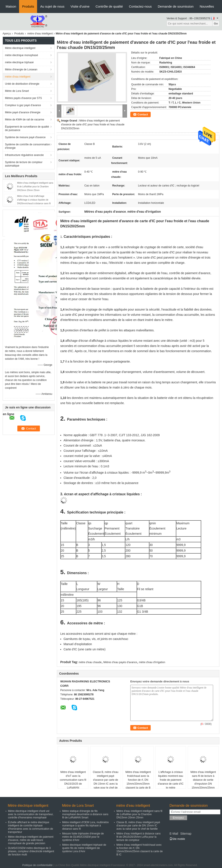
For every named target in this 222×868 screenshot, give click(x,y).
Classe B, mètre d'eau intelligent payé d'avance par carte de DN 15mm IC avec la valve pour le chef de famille (106, 782)
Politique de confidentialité (37, 865)
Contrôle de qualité (109, 6)
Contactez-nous (140, 6)
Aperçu (7, 34)
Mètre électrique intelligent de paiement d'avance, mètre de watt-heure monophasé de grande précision (31, 840)
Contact (143, 114)
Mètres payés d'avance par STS (23, 98)
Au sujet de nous (52, 6)
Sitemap (186, 834)
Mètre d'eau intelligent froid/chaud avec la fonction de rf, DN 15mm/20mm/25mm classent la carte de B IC (138, 782)
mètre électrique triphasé (19, 62)
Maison (11, 6)
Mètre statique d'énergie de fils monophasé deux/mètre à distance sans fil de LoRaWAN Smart (85, 814)
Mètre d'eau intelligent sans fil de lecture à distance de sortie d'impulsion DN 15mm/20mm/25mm (203, 780)
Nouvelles (207, 6)
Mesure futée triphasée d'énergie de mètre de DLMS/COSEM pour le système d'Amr (83, 837)
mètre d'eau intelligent (40, 34)
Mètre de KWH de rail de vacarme (25, 120)
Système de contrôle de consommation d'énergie (27, 146)
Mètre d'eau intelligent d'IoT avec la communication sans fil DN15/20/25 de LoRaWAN (73, 780)
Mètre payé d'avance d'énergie (23, 112)
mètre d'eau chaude (90, 662)
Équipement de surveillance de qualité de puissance (27, 128)
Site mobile (177, 839)
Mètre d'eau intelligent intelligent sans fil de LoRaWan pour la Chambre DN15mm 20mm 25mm (35, 187)
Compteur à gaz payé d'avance (23, 105)
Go (216, 23)
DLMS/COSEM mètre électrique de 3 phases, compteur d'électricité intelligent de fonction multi (31, 851)
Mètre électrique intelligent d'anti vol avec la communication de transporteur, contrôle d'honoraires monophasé (31, 814)
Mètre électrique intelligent (20, 48)
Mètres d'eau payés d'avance (120, 662)
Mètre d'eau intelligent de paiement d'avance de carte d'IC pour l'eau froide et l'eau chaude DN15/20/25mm (93, 125)
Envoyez (178, 818)
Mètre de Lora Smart (17, 91)
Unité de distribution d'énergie (22, 84)
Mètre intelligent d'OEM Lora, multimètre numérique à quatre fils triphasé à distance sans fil (85, 826)
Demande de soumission (176, 6)
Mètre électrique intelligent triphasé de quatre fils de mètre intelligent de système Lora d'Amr (84, 848)
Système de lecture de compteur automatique (24, 164)
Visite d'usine (80, 6)
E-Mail (174, 834)
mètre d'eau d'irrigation (152, 662)
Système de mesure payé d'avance (25, 137)
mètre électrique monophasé (21, 55)
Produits (28, 6)
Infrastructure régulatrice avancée (24, 155)
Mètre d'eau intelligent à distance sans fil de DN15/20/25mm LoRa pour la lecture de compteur (139, 837)
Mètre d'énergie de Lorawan (21, 70)
